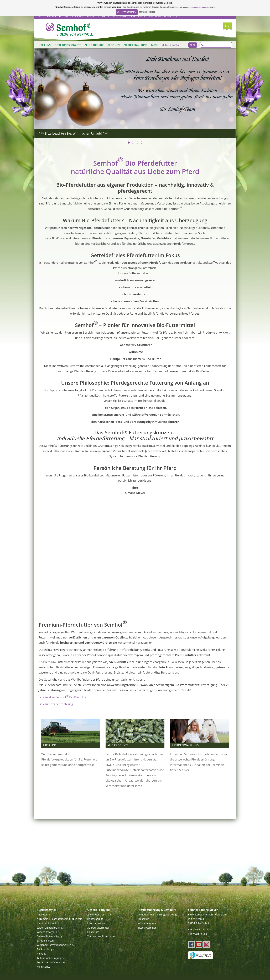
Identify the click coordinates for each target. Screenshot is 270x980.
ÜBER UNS (45, 45)
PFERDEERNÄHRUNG (135, 45)
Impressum (43, 915)
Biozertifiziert (228, 26)
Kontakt (41, 954)
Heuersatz (93, 932)
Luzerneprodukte (97, 923)
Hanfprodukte (95, 919)
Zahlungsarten (45, 941)
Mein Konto (170, 45)
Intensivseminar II (148, 928)
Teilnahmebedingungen (51, 958)
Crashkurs (143, 919)
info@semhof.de (198, 934)
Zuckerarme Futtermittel (101, 936)
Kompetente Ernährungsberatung (157, 915)
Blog (193, 45)
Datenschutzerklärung (50, 936)
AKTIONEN (114, 45)
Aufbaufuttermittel (98, 928)
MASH (155, 45)
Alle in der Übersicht (99, 915)
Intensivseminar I (148, 923)
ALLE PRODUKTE (94, 45)
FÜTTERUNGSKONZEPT (68, 45)
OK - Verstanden (127, 12)
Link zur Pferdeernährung (56, 704)
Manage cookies (147, 12)
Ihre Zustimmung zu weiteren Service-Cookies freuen (149, 7)
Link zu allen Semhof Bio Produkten (63, 696)
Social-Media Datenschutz (52, 962)
